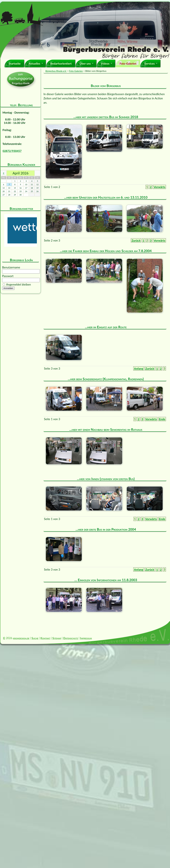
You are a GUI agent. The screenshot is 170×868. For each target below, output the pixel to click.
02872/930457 (12, 151)
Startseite (15, 64)
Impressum (86, 638)
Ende (162, 419)
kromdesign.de (21, 638)
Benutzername (11, 267)
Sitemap (57, 638)
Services (150, 64)
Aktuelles (35, 64)
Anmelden (8, 288)
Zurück (136, 240)
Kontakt (45, 638)
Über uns (85, 64)
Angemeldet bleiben (18, 284)
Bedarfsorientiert (61, 64)
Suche (35, 638)
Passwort (8, 276)
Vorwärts (159, 187)
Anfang (139, 368)
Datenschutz (71, 638)
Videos (105, 64)
